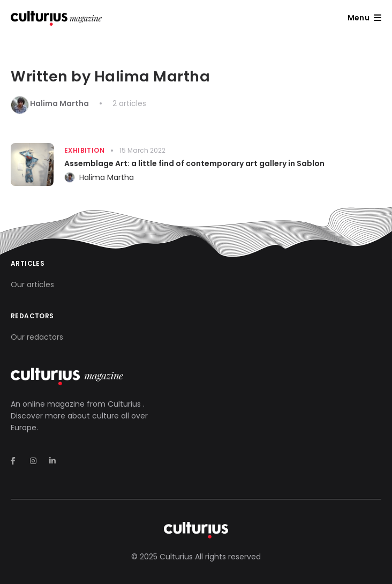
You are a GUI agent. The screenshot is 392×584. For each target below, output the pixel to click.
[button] (364, 18)
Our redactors (37, 337)
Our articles (32, 284)
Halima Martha (107, 177)
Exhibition (84, 150)
